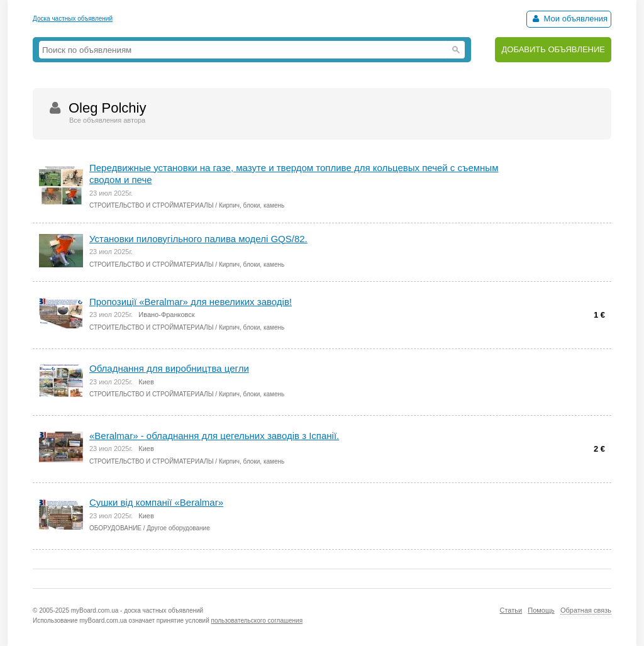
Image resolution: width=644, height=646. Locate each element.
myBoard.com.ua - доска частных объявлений (137, 610)
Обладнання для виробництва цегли (169, 368)
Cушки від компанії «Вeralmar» (156, 502)
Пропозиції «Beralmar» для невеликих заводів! (191, 302)
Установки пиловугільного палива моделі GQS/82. (198, 239)
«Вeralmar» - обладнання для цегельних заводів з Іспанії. (214, 436)
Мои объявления (569, 19)
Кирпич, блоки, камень (252, 205)
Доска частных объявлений (73, 19)
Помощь (541, 610)
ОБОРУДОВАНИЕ (115, 528)
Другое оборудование (178, 528)
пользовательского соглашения (257, 621)
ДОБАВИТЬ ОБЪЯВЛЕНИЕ (553, 49)
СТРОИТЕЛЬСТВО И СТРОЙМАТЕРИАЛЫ (152, 205)
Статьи (511, 610)
